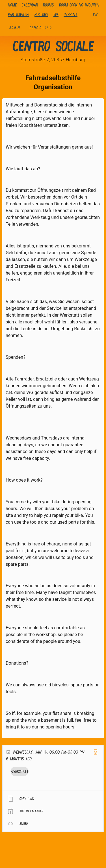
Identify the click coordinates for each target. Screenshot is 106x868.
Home (12, 5)
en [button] (95, 15)
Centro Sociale (53, 46)
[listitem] (53, 799)
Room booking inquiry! (79, 5)
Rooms (48, 5)
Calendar (30, 5)
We (56, 15)
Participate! (19, 15)
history (41, 15)
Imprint (71, 15)
